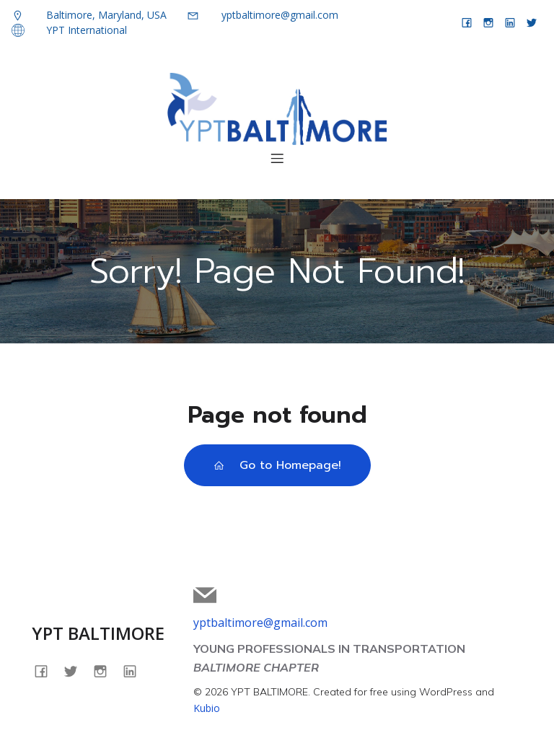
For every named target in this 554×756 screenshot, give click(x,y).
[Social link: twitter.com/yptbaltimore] (532, 22)
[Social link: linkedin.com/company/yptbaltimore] (510, 22)
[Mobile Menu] (277, 158)
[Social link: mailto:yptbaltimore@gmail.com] (210, 595)
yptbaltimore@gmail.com (260, 623)
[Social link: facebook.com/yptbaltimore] (467, 22)
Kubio (207, 708)
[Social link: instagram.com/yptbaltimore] (488, 22)
